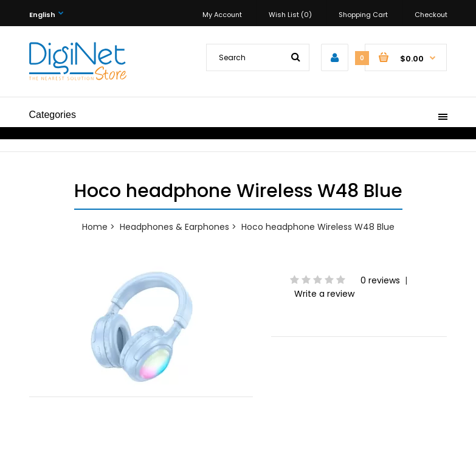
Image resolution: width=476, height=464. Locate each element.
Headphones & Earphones (174, 227)
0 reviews (380, 280)
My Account (222, 15)
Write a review (324, 294)
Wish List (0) (290, 15)
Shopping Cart (363, 15)
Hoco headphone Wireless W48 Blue (318, 227)
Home (95, 227)
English (42, 15)
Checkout (431, 15)
